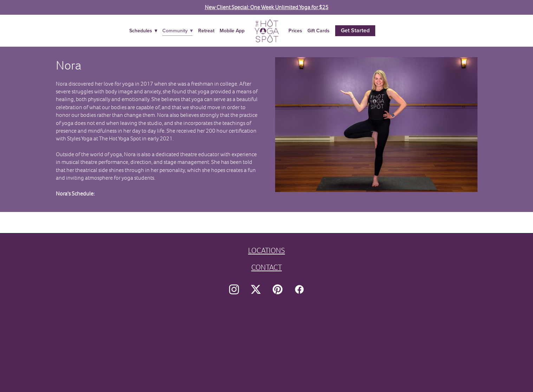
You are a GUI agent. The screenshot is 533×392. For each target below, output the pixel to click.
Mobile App (232, 31)
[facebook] (299, 290)
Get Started (355, 30)
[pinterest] (278, 290)
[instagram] (234, 290)
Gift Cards (318, 31)
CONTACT (266, 267)
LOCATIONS (266, 250)
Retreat (206, 31)
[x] (256, 290)
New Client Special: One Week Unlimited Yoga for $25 (267, 7)
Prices (295, 31)
